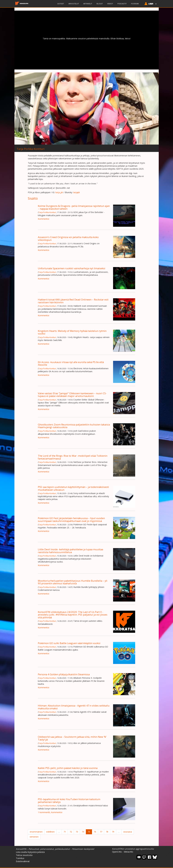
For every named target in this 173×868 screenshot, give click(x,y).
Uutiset (61, 4)
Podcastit (122, 4)
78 (107, 832)
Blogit (100, 4)
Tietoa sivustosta (24, 855)
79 (113, 832)
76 (95, 832)
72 (71, 832)
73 (77, 832)
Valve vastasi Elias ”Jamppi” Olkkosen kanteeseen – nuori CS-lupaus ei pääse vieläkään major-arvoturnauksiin (72, 395)
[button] (150, 4)
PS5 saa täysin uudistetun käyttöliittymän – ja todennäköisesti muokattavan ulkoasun (73, 488)
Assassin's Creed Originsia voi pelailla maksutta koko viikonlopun (68, 238)
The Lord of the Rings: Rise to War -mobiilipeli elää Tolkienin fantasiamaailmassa (73, 457)
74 (83, 832)
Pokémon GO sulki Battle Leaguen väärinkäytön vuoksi (69, 643)
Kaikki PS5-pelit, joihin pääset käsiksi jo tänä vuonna (68, 768)
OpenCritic (117, 852)
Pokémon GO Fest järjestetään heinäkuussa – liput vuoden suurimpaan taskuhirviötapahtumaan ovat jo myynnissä (71, 519)
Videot (110, 4)
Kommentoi (44, 219)
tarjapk (76, 192)
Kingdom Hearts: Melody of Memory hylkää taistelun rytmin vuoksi (72, 332)
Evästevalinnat (23, 861)
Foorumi (135, 4)
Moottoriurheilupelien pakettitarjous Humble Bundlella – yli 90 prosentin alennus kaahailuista (73, 582)
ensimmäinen (36, 832)
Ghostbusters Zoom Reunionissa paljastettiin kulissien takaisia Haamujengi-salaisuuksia (74, 426)
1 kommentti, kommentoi (50, 812)
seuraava (128, 832)
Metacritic (129, 852)
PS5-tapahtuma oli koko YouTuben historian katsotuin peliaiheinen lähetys (69, 801)
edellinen (50, 832)
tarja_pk (59, 192)
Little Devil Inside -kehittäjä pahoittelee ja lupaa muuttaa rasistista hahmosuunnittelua (70, 551)
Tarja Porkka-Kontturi (47, 212)
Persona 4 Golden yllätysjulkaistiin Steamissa (64, 674)
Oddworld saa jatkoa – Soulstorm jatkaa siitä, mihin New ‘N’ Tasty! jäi (72, 738)
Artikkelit (88, 4)
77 (101, 832)
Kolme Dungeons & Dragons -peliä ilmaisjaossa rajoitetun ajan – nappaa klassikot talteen (74, 207)
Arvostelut (74, 4)
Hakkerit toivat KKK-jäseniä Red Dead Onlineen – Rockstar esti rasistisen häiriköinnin (73, 301)
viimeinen (34, 837)
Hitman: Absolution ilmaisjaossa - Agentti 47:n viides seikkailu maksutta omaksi (74, 707)
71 (65, 832)
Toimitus (20, 858)
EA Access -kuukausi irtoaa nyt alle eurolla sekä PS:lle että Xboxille (71, 363)
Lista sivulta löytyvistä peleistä (30, 852)
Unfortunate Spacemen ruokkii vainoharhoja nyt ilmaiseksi (72, 268)
